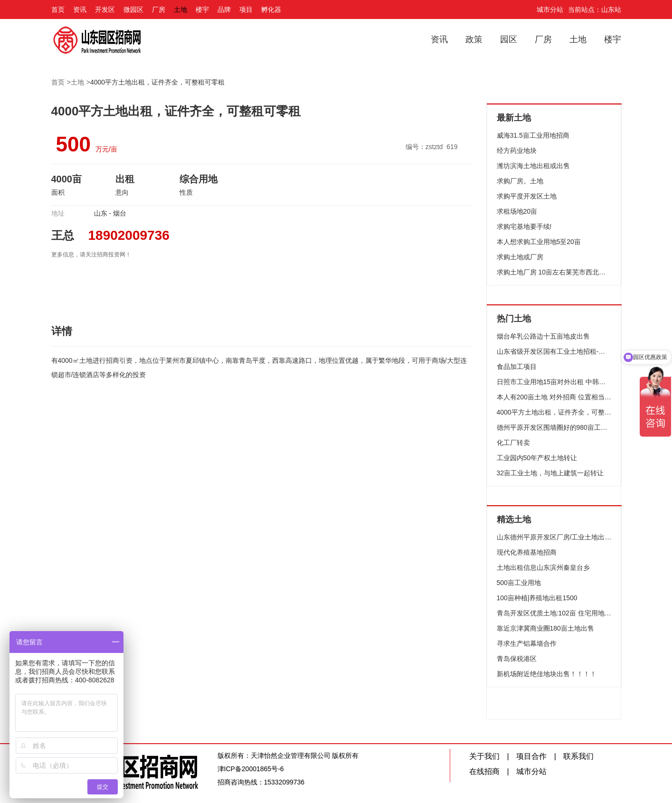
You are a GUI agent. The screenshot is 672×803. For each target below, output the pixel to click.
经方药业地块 (517, 151)
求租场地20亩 (517, 211)
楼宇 (202, 9)
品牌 (224, 9)
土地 (180, 9)
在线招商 (484, 771)
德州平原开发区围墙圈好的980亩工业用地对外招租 (554, 427)
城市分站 (550, 9)
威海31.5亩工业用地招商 (533, 135)
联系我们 (578, 756)
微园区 (133, 9)
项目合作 (531, 756)
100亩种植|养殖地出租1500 (537, 598)
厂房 (159, 9)
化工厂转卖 (513, 443)
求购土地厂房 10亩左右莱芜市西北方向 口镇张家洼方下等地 (554, 272)
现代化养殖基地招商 (527, 552)
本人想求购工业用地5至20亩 (539, 242)
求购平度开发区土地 (527, 196)
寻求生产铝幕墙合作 (527, 643)
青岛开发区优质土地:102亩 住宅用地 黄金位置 (554, 613)
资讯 (80, 9)
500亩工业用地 (519, 583)
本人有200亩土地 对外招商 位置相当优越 (554, 397)
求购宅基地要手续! (524, 227)
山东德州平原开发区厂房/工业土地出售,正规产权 (554, 537)
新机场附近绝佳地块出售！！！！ (547, 674)
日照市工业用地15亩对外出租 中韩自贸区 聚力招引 (554, 382)
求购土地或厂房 (520, 257)
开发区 (105, 9)
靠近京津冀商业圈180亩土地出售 (545, 628)
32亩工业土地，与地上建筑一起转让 (550, 473)
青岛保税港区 (517, 659)
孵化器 (271, 9)
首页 (58, 9)
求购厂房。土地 (520, 181)
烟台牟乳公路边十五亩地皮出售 (543, 336)
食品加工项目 (517, 367)
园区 (509, 39)
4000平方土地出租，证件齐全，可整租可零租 (157, 82)
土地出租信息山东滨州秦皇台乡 (543, 567)
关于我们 (484, 756)
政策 (474, 39)
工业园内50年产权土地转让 (537, 458)
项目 (246, 9)
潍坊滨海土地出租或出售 (533, 166)
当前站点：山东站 (595, 9)
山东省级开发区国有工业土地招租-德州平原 (554, 351)
